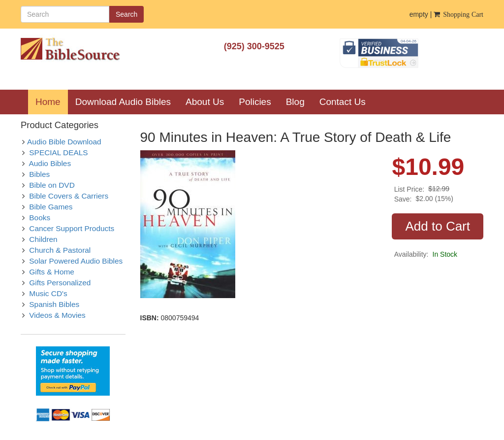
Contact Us (343, 102)
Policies (255, 102)
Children (43, 239)
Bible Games (51, 207)
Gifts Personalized (60, 283)
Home (52, 102)
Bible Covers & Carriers (69, 196)
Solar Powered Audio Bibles (76, 261)
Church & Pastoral (60, 250)
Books (40, 218)
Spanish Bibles (54, 304)
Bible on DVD (52, 185)
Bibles (39, 174)
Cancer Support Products (72, 228)
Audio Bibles (50, 163)
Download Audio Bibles (123, 102)
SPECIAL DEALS (58, 152)
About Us (205, 102)
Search (126, 14)
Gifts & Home (52, 272)
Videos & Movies (57, 315)
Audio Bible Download (64, 142)
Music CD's (48, 293)
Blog (295, 102)
